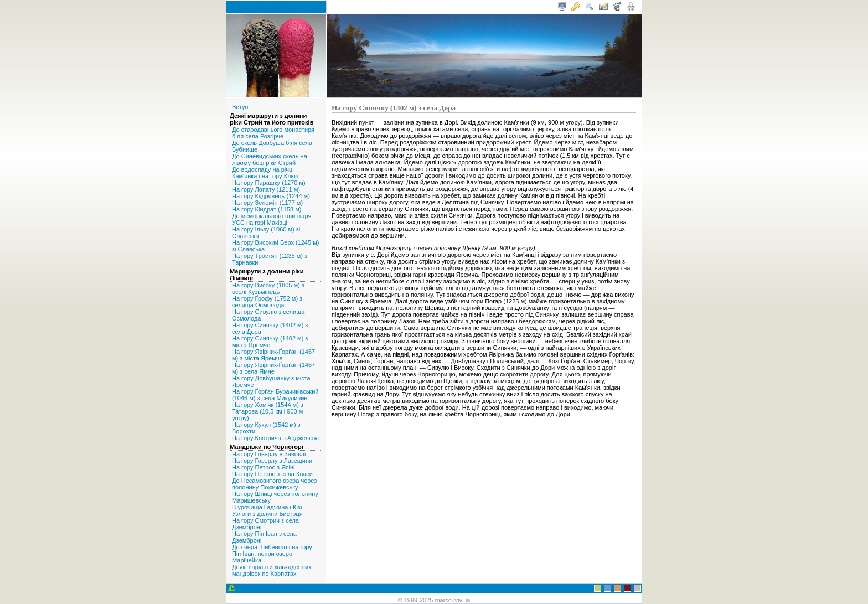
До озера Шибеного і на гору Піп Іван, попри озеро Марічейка (272, 554)
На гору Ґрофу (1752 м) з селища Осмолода (267, 302)
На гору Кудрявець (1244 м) (271, 196)
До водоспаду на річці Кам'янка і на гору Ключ (265, 173)
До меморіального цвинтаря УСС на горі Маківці (272, 219)
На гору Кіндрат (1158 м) (267, 209)
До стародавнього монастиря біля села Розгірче (273, 133)
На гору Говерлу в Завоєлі (269, 454)
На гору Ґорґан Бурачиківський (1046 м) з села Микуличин (275, 395)
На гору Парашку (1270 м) (269, 183)
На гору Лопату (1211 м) (266, 189)
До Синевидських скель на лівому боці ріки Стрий (270, 159)
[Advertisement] (484, 447)
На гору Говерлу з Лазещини (272, 461)
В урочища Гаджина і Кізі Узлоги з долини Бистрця (267, 510)
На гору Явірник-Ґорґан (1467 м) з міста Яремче (273, 355)
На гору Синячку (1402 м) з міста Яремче (270, 342)
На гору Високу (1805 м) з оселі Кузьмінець (268, 288)
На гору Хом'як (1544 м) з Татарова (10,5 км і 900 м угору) (268, 411)
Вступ (240, 107)
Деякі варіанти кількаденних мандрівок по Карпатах (272, 570)
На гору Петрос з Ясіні (263, 467)
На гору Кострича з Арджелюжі (275, 438)
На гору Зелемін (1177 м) (267, 203)
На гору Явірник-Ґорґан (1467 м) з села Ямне (273, 368)
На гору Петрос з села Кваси (272, 474)
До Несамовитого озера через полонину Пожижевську (274, 484)
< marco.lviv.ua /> (277, 7)
